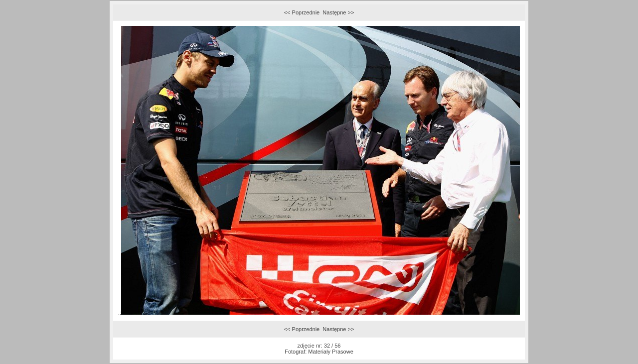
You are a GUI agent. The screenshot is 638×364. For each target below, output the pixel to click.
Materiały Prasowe (330, 352)
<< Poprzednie (302, 12)
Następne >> (338, 12)
